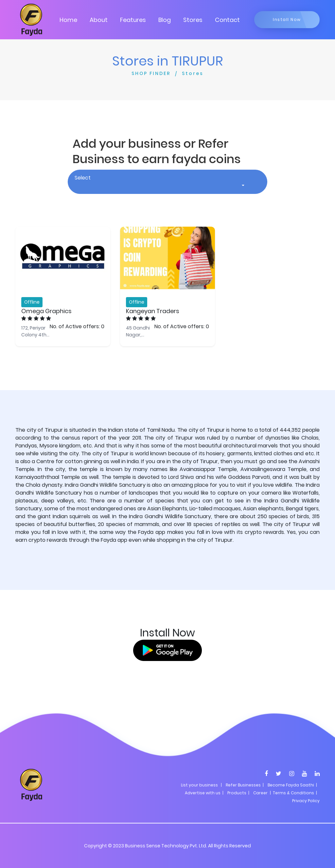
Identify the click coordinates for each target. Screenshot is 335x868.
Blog (165, 20)
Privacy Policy (306, 801)
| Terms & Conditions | (293, 793)
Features (133, 20)
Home (68, 20)
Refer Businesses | (245, 785)
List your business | (201, 785)
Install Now (287, 19)
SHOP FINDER (151, 73)
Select (83, 178)
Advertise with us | (204, 793)
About (99, 20)
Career (260, 793)
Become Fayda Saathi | (292, 785)
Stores (193, 20)
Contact (227, 20)
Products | (238, 793)
